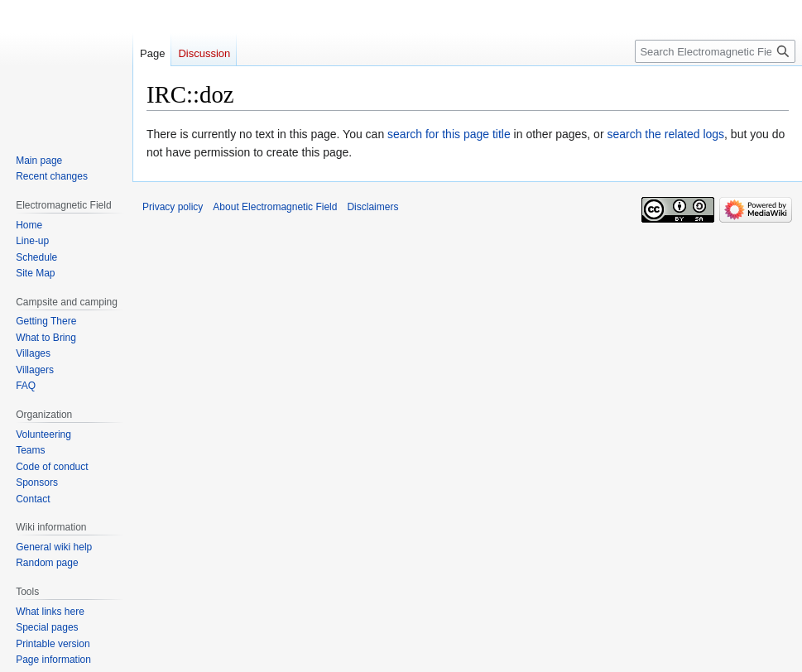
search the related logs (665, 134)
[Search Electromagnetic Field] (715, 51)
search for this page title (449, 134)
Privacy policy (173, 207)
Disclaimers (372, 207)
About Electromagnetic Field (275, 207)
